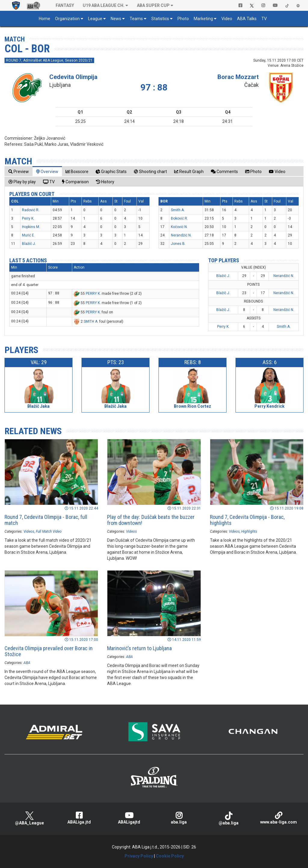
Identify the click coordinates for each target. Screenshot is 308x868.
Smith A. (178, 210)
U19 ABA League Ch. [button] (104, 5)
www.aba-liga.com (279, 818)
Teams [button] (136, 19)
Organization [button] (67, 19)
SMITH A (91, 321)
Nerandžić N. (181, 235)
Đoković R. (179, 218)
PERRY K (93, 294)
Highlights (249, 531)
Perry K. (28, 218)
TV (264, 19)
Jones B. (178, 244)
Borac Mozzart (238, 77)
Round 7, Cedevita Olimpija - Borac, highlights (247, 520)
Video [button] (227, 19)
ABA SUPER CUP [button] (153, 5)
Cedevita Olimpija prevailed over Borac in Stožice (49, 651)
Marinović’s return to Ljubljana (139, 648)
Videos (29, 531)
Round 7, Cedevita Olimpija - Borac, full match (46, 520)
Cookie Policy (170, 856)
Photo (183, 19)
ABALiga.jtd (79, 818)
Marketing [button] (203, 19)
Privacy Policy (139, 856)
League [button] (95, 19)
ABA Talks (247, 19)
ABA (27, 663)
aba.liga (179, 818)
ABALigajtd (129, 818)
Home (45, 19)
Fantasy (65, 5)
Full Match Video (49, 531)
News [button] (116, 19)
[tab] (19, 171)
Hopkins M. (31, 227)
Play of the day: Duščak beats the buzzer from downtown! (151, 520)
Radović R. (31, 210)
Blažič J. (29, 244)
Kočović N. (179, 227)
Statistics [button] (160, 19)
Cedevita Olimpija (73, 77)
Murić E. (28, 235)
